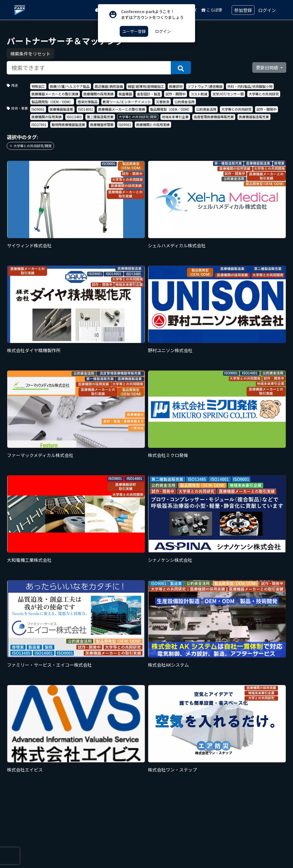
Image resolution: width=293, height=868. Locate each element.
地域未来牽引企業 (175, 117)
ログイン (267, 10)
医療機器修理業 (102, 124)
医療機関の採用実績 (99, 94)
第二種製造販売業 (100, 117)
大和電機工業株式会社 (29, 560)
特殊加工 (38, 86)
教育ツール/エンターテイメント (127, 102)
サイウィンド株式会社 (29, 245)
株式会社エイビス (25, 770)
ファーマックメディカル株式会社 (40, 455)
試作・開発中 (176, 94)
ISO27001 (39, 124)
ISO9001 (38, 109)
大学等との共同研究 (264, 94)
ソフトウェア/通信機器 (205, 86)
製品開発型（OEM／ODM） (52, 102)
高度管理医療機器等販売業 (214, 117)
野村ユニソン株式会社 (170, 350)
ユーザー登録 (134, 31)
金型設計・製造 (149, 94)
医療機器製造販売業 (254, 117)
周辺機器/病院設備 (109, 86)
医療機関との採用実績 (153, 124)
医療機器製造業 (61, 109)
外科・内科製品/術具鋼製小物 (250, 86)
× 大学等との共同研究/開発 (30, 146)
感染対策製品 (88, 102)
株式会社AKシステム (168, 665)
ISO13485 (74, 117)
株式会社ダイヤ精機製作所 (34, 350)
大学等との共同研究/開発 (138, 117)
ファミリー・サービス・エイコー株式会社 (49, 665)
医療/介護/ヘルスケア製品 (70, 86)
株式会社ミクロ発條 (168, 455)
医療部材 (176, 86)
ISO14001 (86, 109)
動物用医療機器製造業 (68, 124)
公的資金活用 (184, 102)
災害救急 (163, 102)
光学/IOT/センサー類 (228, 94)
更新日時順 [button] (268, 67)
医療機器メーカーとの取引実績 (55, 94)
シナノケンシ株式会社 (170, 560)
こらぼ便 (212, 10)
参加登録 (243, 10)
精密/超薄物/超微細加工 (146, 86)
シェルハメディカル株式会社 (177, 245)
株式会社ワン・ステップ (172, 770)
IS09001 (125, 124)
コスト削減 (199, 94)
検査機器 (125, 94)
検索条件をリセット (30, 54)
